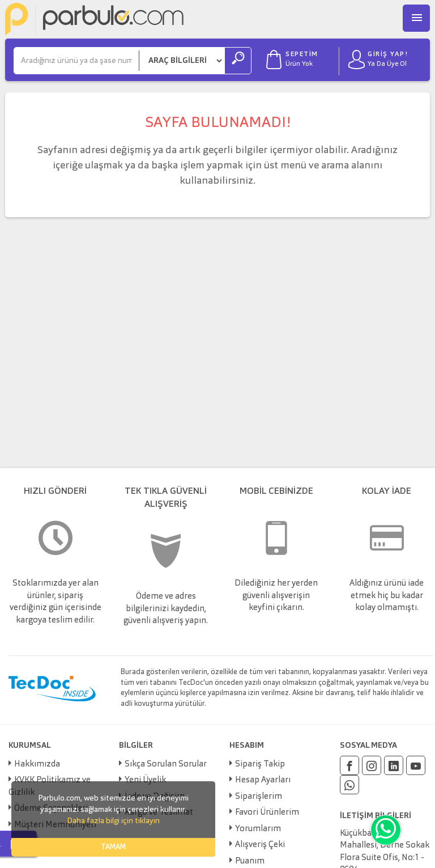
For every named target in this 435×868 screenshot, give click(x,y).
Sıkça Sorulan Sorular (166, 765)
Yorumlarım (258, 829)
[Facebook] (349, 765)
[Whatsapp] (349, 785)
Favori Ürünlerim (267, 813)
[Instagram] (372, 765)
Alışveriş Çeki (260, 845)
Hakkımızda (37, 765)
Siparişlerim (259, 797)
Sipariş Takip (260, 765)
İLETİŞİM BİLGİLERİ (376, 816)
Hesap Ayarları (263, 780)
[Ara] (76, 61)
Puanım (250, 861)
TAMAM (113, 847)
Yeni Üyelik (145, 780)
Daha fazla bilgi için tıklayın (113, 821)
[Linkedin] (394, 765)
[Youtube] (416, 765)
